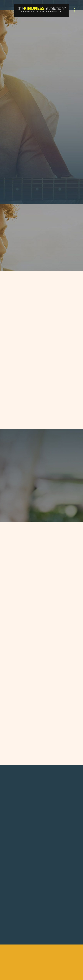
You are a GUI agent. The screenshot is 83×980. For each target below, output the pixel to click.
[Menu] (74, 10)
